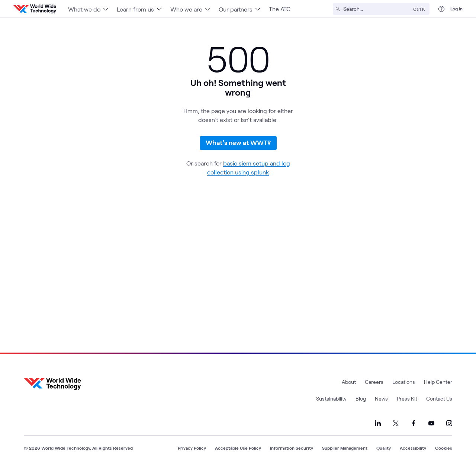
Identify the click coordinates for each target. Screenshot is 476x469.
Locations (404, 382)
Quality (384, 448)
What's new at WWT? (238, 142)
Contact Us (439, 399)
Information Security (292, 448)
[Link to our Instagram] (449, 423)
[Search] (377, 9)
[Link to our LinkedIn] (378, 423)
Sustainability (331, 399)
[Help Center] (441, 9)
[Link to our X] (396, 423)
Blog (361, 399)
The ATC (280, 9)
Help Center (438, 382)
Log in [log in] (456, 9)
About (349, 382)
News (381, 399)
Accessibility (413, 448)
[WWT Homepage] (35, 9)
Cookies (444, 448)
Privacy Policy (192, 448)
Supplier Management (345, 448)
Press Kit (407, 399)
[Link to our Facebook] (414, 423)
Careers (374, 382)
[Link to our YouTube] (431, 423)
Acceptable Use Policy (238, 448)
